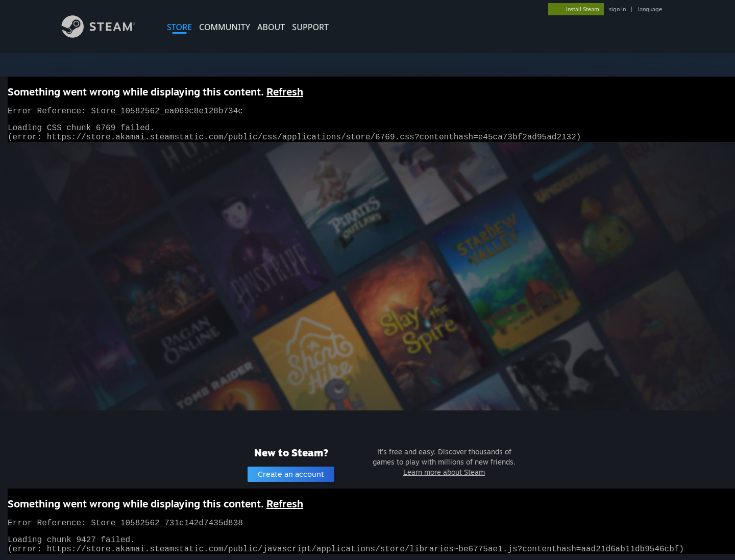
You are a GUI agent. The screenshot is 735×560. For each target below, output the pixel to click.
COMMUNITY (225, 27)
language (650, 9)
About (271, 27)
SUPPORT (310, 27)
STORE (179, 27)
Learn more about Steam (444, 472)
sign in (617, 9)
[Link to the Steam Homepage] (106, 35)
